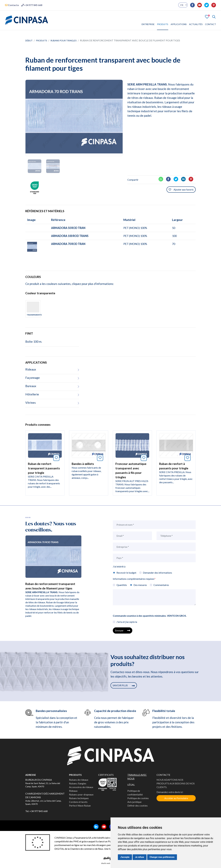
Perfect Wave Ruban (80, 806)
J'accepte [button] (125, 857)
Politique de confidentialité (135, 793)
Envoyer (123, 630)
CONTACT (210, 24)
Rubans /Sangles (78, 783)
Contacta (12, 5)
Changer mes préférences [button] (162, 857)
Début (29, 41)
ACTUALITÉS (196, 24)
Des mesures (140, 585)
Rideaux (73, 791)
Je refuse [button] (140, 857)
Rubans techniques (79, 798)
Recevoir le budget (126, 573)
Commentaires (161, 585)
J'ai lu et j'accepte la (127, 622)
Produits (42, 41)
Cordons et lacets (78, 802)
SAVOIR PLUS (124, 685)
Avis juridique (134, 802)
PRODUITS (163, 24)
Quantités (122, 585)
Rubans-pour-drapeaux (81, 794)
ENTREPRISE (148, 24)
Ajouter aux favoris (181, 189)
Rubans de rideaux (79, 780)
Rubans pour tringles (64, 41)
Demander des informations (157, 573)
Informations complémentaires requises (134, 579)
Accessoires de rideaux (81, 787)
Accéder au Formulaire (176, 798)
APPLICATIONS (179, 24)
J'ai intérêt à (119, 566)
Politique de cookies (138, 798)
